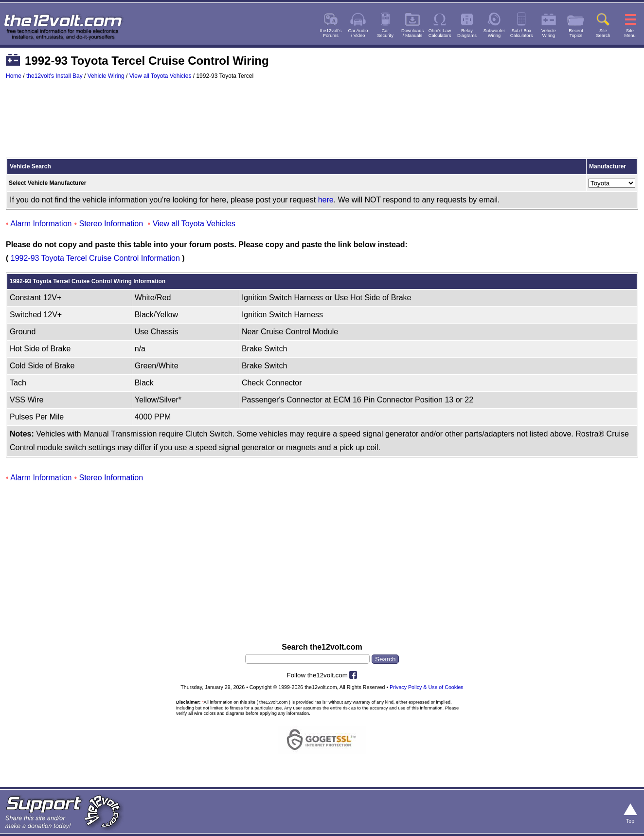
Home (14, 76)
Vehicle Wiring (106, 76)
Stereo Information (111, 224)
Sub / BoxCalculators (522, 33)
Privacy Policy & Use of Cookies (427, 687)
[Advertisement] (322, 123)
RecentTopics (576, 33)
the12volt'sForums (331, 33)
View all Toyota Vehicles (161, 76)
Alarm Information (41, 224)
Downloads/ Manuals (412, 33)
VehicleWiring (549, 33)
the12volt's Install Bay (54, 76)
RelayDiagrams (467, 33)
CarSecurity (385, 33)
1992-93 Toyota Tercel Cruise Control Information (95, 258)
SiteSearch (603, 33)
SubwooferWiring (494, 33)
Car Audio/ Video (358, 33)
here (326, 200)
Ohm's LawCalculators (440, 33)
